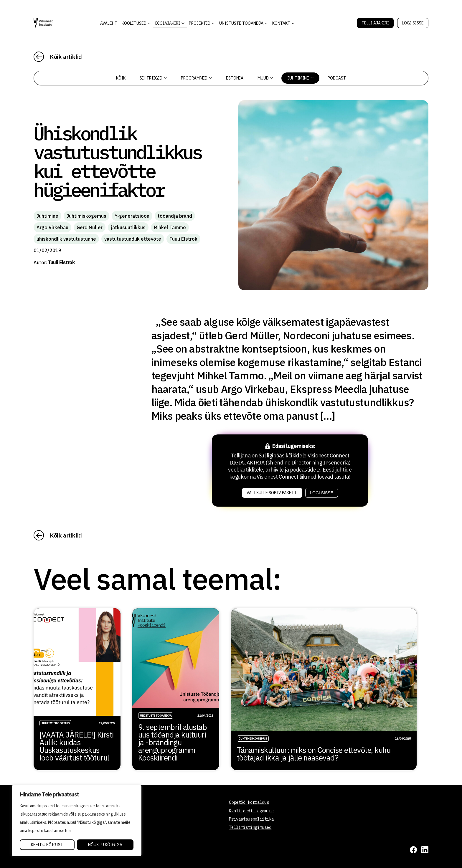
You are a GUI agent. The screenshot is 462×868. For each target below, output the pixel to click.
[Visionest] (43, 23)
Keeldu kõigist (47, 845)
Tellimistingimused (250, 827)
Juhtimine (300, 78)
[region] (77, 821)
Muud (265, 78)
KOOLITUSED (134, 23)
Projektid (200, 23)
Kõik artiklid (66, 57)
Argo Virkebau (52, 227)
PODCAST (337, 78)
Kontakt (281, 23)
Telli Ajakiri (375, 23)
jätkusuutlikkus (128, 227)
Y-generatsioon (132, 216)
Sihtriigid (153, 78)
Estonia (235, 78)
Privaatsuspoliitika (251, 819)
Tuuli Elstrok (183, 239)
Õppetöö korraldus (249, 802)
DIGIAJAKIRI (168, 23)
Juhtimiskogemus (86, 216)
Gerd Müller (90, 227)
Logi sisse (413, 23)
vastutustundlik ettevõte (133, 239)
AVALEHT (109, 23)
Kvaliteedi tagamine (251, 811)
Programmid (196, 78)
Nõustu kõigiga (105, 845)
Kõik (121, 78)
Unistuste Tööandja (241, 23)
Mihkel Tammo (170, 227)
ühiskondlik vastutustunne (66, 239)
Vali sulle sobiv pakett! (272, 493)
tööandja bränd (175, 216)
